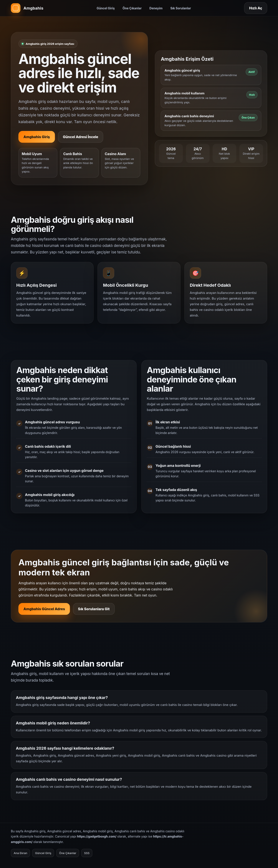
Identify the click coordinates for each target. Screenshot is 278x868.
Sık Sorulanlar (181, 8)
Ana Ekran (20, 853)
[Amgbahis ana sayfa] (27, 8)
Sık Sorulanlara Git (94, 613)
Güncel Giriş (106, 8)
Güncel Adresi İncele (81, 137)
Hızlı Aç (256, 8)
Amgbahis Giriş (37, 137)
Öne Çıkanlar (132, 8)
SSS (87, 853)
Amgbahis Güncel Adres (44, 613)
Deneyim (156, 8)
